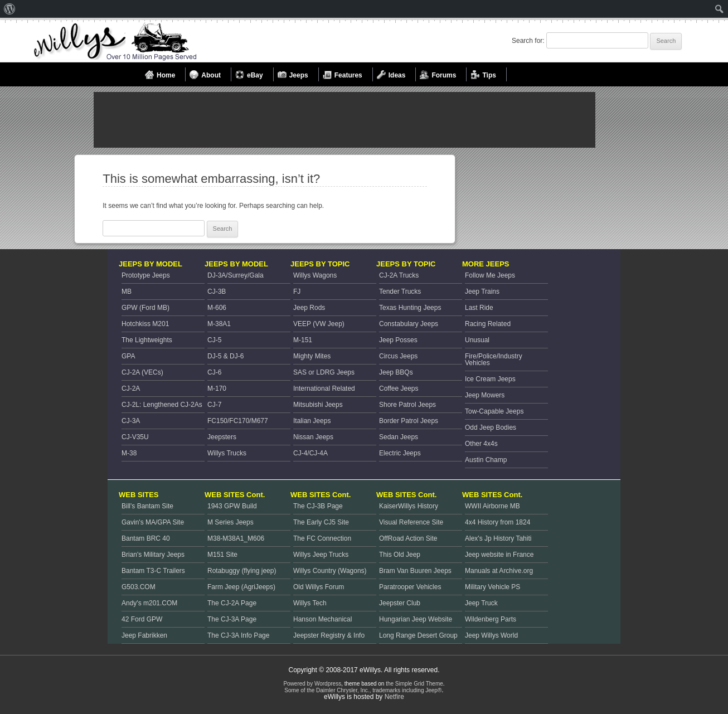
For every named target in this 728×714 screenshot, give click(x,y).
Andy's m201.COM (149, 603)
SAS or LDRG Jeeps (324, 372)
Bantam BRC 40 (146, 538)
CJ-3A (131, 421)
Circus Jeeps (398, 356)
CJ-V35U (135, 437)
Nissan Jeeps (313, 437)
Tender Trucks (400, 292)
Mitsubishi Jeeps (318, 405)
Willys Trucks (227, 453)
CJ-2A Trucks (399, 275)
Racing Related (488, 324)
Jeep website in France (499, 555)
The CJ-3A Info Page (238, 635)
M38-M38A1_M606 (236, 538)
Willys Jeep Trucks (321, 555)
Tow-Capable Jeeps (494, 411)
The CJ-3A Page (232, 619)
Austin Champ (486, 460)
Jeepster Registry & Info (329, 635)
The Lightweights (147, 340)
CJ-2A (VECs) (142, 372)
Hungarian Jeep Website (416, 619)
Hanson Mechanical (322, 619)
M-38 (129, 453)
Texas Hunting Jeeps (410, 308)
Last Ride (479, 308)
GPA (128, 356)
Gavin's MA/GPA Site (153, 522)
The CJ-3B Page (318, 506)
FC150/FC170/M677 (238, 421)
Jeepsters (222, 437)
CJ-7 (214, 405)
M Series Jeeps (230, 522)
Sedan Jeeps (399, 437)
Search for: (528, 41)
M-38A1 (219, 324)
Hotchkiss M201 (145, 324)
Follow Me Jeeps (490, 275)
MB (127, 292)
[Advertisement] (344, 120)
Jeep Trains (482, 292)
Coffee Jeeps (399, 388)
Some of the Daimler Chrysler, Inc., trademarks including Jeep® (363, 690)
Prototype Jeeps (146, 275)
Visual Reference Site (411, 522)
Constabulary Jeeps (409, 324)
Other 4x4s (481, 444)
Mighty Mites (312, 356)
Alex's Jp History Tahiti (498, 538)
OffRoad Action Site (408, 538)
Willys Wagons (315, 275)
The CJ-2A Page (232, 603)
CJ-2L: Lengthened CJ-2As (162, 405)
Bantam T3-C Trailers (153, 571)
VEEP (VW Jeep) (319, 324)
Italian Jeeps (312, 421)
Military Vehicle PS (492, 587)
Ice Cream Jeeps (490, 379)
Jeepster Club (400, 603)
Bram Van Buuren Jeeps (415, 571)
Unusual (477, 340)
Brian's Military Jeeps (153, 555)
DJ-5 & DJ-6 (225, 356)
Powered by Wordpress (312, 684)
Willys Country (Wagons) (330, 571)
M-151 (303, 340)
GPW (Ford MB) (145, 308)
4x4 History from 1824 (498, 522)
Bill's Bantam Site (147, 506)
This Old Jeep (400, 555)
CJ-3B (217, 292)
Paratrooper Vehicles (410, 587)
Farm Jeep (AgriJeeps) (241, 587)
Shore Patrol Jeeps (407, 405)
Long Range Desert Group (418, 635)
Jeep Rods (309, 308)
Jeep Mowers (485, 395)
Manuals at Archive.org (499, 571)
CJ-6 (214, 372)
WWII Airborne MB (492, 506)
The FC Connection (322, 538)
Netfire (394, 697)
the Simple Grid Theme (414, 684)
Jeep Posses (398, 340)
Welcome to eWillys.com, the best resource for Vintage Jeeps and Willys (115, 42)
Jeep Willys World (491, 635)
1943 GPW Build (232, 506)
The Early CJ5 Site (321, 522)
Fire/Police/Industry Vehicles (494, 360)
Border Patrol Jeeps (409, 421)
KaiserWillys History (409, 506)
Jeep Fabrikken (144, 635)
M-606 (217, 308)
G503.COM (139, 587)
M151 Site (222, 555)
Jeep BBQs (396, 372)
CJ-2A (131, 388)
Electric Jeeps (400, 453)
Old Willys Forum (319, 587)
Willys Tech (310, 603)
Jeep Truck (481, 603)
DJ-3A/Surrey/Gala (236, 275)
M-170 (217, 388)
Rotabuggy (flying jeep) (242, 571)
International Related (324, 388)
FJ (297, 292)
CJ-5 (214, 340)
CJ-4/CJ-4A (310, 453)
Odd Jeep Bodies (491, 428)
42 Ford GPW (142, 619)
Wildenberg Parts (491, 619)
